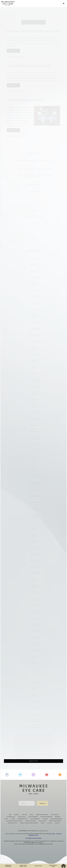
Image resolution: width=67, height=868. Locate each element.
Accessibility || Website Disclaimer (34, 847)
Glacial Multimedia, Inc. (43, 839)
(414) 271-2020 (52, 842)
